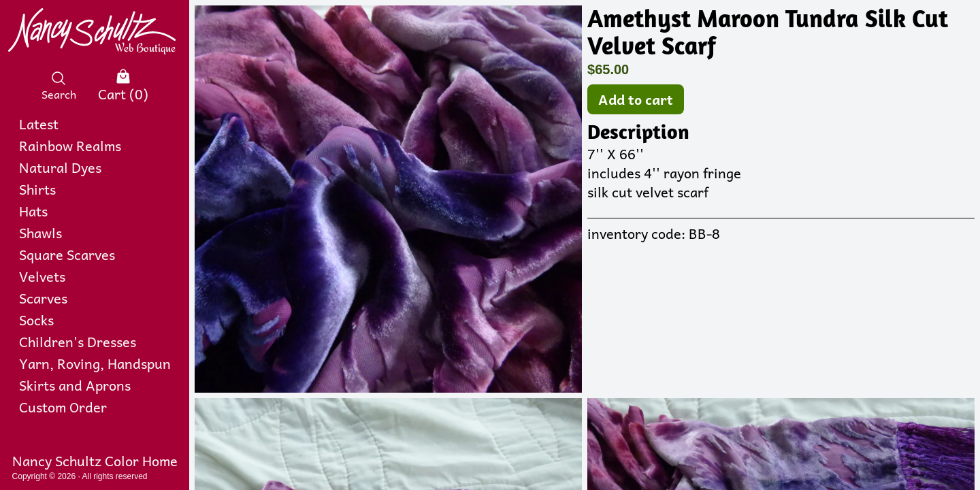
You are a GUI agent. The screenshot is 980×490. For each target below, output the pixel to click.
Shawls (40, 233)
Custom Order (63, 407)
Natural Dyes (60, 167)
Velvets (42, 276)
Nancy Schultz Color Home (95, 461)
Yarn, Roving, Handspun (95, 363)
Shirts (37, 189)
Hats (33, 211)
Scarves (43, 298)
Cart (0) (123, 86)
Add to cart (636, 99)
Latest (39, 124)
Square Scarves (67, 255)
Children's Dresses (78, 342)
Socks (36, 320)
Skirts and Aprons (75, 385)
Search (59, 86)
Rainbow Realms (70, 146)
